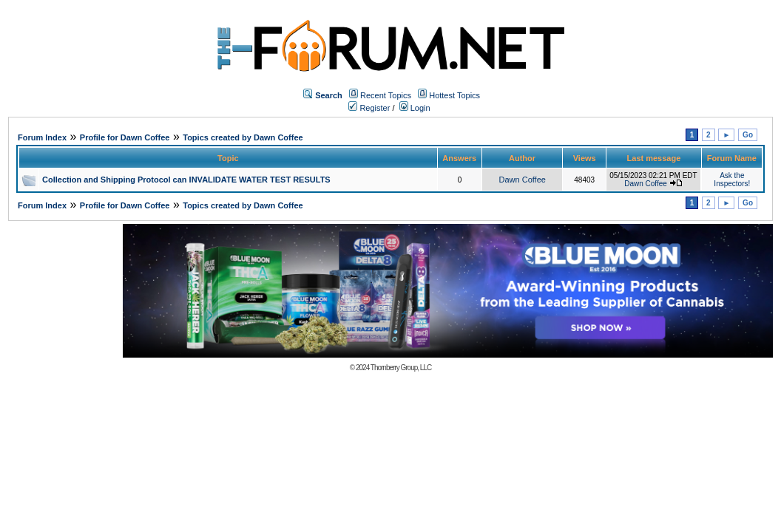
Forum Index (42, 137)
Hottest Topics (454, 95)
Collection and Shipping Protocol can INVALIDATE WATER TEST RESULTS (186, 180)
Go (748, 135)
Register (369, 108)
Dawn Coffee (523, 180)
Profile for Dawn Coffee (125, 137)
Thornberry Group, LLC (401, 368)
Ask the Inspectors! (732, 180)
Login (415, 108)
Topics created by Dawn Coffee (243, 137)
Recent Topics (386, 95)
